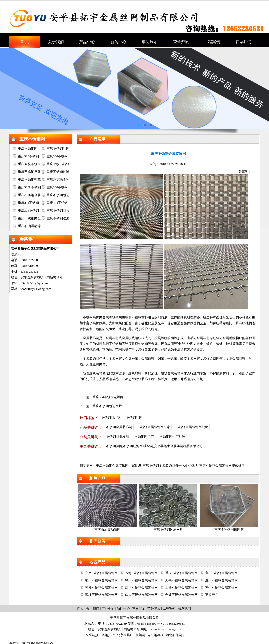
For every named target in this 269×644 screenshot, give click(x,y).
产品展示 (97, 139)
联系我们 (28, 240)
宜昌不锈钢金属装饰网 (221, 573)
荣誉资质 (154, 609)
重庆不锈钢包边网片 (107, 406)
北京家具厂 (125, 635)
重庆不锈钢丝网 (58, 148)
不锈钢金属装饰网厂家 (154, 427)
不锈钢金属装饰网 (119, 427)
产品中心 (108, 609)
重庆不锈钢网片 (58, 211)
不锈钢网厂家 (111, 417)
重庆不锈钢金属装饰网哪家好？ (222, 465)
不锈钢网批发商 (117, 436)
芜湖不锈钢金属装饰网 (101, 588)
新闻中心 (123, 609)
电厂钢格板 (156, 635)
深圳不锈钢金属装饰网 (101, 595)
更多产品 (212, 595)
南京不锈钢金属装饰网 (141, 595)
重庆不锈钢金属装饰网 (181, 573)
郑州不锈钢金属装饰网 (101, 573)
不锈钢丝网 (134, 417)
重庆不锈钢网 (32, 139)
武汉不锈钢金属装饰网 (141, 588)
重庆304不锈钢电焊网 (108, 397)
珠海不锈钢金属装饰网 (141, 573)
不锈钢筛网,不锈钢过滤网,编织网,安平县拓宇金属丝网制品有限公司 (155, 446)
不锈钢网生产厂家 (172, 436)
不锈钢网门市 (144, 436)
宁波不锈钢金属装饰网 (181, 595)
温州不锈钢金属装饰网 (221, 580)
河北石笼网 (174, 635)
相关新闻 (97, 541)
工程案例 (169, 609)
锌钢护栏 (108, 635)
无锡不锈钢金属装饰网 (181, 580)
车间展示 (139, 609)
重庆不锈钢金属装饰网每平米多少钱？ (170, 465)
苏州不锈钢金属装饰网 (221, 588)
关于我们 (93, 609)
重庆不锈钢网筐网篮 (229, 530)
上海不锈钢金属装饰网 (181, 588)
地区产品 (97, 562)
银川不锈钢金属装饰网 (101, 580)
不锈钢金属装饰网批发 (192, 427)
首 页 (80, 609)
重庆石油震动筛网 (107, 530)
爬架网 (140, 635)
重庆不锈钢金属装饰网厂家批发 (119, 465)
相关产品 (97, 478)
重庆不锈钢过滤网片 (168, 530)
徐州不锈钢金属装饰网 (141, 580)
